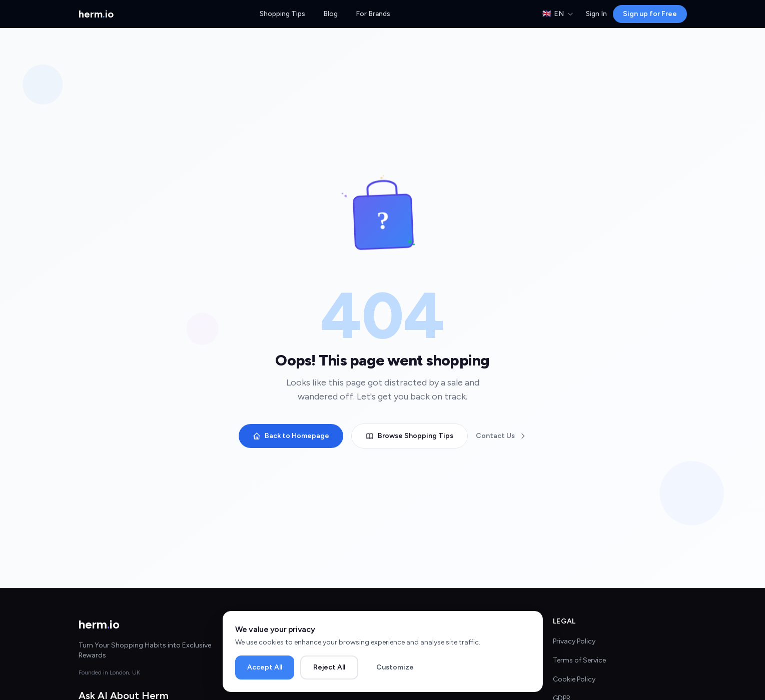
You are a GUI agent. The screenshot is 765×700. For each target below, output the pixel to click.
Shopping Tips (282, 14)
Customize (395, 667)
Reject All (329, 667)
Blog (330, 14)
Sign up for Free (650, 14)
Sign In (596, 14)
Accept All (265, 667)
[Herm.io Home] (96, 14)
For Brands (373, 14)
